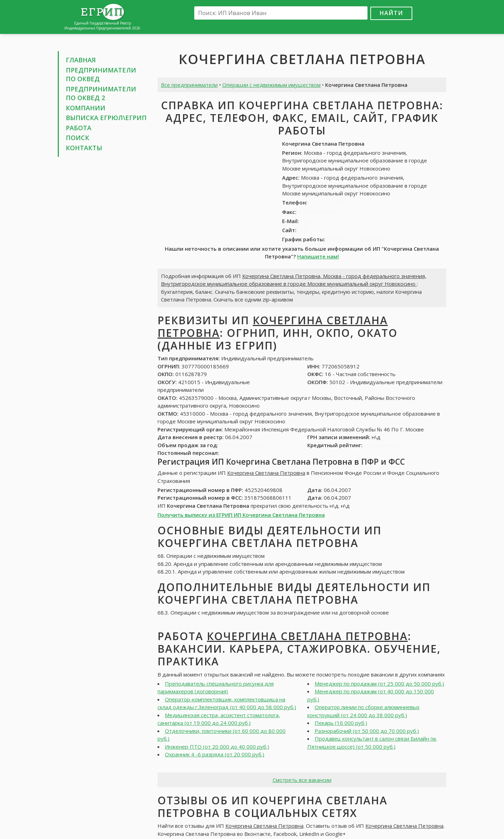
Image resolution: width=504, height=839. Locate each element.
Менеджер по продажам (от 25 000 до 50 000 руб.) (379, 684)
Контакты (84, 148)
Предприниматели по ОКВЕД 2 (101, 93)
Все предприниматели (189, 85)
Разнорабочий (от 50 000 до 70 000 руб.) (367, 731)
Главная (81, 60)
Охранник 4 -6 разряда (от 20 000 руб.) (215, 754)
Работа (79, 128)
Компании (86, 108)
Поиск (78, 138)
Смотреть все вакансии (302, 780)
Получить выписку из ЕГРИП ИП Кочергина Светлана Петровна (241, 515)
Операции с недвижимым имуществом (271, 85)
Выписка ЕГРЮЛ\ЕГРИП (106, 118)
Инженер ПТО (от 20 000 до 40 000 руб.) (217, 747)
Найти (391, 13)
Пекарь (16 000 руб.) (341, 723)
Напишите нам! (318, 256)
